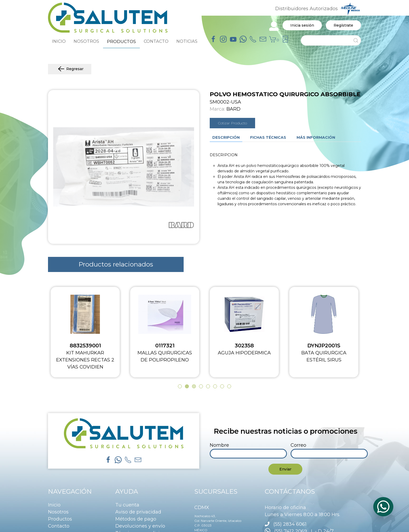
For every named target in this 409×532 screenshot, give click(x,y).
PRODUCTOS (121, 41)
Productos (60, 519)
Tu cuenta (127, 505)
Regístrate (343, 25)
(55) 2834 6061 (290, 524)
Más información (316, 137)
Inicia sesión (302, 25)
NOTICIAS (187, 41)
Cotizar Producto (232, 123)
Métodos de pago (136, 519)
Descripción (226, 137)
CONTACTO (156, 41)
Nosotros (58, 512)
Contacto (59, 526)
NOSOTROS (86, 41)
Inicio (54, 505)
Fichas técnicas (268, 137)
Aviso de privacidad (138, 512)
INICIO (59, 41)
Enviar (285, 469)
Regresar (70, 69)
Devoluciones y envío (140, 526)
